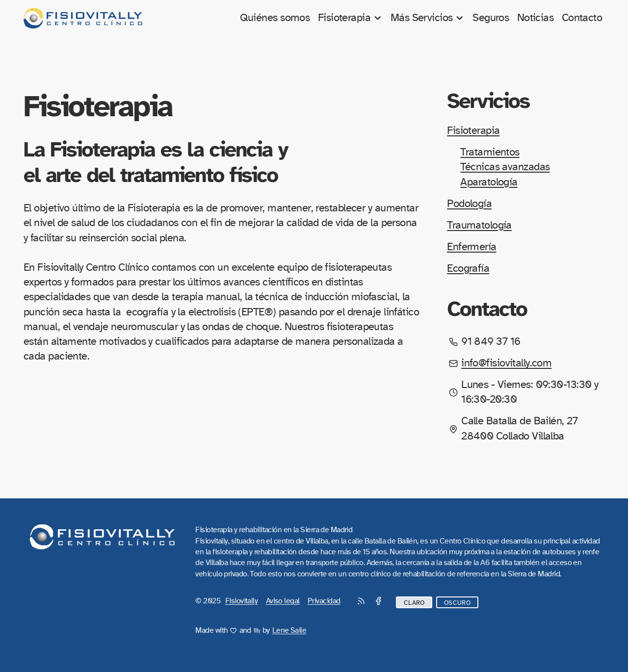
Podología (469, 204)
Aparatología (489, 182)
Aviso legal (283, 601)
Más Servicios (428, 18)
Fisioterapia (350, 18)
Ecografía (468, 269)
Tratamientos (490, 152)
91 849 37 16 (491, 342)
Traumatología (479, 225)
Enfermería (471, 247)
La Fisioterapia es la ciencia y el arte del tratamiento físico (156, 162)
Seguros (491, 18)
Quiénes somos (275, 18)
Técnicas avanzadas (505, 167)
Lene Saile (289, 630)
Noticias (536, 18)
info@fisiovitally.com (506, 363)
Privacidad (324, 601)
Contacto (582, 18)
